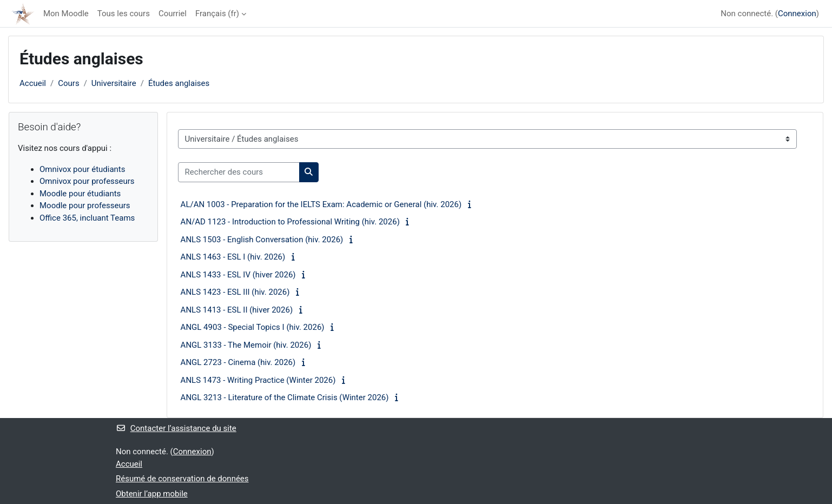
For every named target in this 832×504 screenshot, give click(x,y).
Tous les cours (124, 14)
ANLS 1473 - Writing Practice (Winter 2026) (258, 380)
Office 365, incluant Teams (87, 218)
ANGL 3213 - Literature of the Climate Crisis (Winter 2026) (285, 397)
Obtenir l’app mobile (152, 494)
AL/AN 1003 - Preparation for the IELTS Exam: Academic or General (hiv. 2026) (321, 204)
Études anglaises (179, 83)
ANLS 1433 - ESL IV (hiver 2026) (238, 275)
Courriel (173, 14)
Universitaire (114, 83)
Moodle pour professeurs (85, 205)
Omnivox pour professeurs (87, 181)
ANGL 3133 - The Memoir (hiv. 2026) (246, 345)
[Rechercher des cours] (239, 172)
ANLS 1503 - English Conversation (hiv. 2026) (262, 240)
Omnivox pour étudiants (82, 169)
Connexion (797, 14)
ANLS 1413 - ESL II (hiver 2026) (237, 310)
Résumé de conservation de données (182, 479)
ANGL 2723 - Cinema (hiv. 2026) (238, 362)
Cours (68, 83)
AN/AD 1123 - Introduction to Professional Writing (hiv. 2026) (290, 222)
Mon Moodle (66, 14)
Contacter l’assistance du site (176, 428)
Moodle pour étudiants (80, 194)
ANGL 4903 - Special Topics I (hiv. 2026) (253, 327)
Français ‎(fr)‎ (217, 14)
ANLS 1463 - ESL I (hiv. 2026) (233, 257)
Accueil (33, 83)
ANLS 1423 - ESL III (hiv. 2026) (235, 292)
